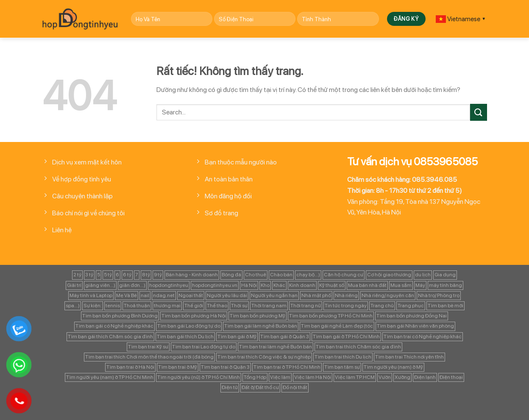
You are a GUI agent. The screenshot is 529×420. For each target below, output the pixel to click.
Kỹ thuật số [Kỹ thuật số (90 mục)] (332, 285)
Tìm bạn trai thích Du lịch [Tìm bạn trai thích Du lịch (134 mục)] (343, 357)
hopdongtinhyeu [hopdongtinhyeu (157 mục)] (169, 285)
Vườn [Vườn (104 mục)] (385, 377)
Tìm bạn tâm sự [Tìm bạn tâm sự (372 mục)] (342, 367)
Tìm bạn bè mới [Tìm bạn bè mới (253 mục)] (445, 306)
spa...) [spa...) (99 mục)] (73, 306)
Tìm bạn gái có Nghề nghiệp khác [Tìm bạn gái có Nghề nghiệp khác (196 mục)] (114, 326)
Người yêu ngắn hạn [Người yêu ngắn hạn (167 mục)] (274, 295)
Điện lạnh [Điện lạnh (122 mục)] (425, 377)
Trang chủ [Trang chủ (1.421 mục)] (382, 306)
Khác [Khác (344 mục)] (279, 285)
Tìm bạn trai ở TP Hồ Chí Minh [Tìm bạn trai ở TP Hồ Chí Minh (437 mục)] (287, 367)
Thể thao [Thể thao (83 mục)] (217, 306)
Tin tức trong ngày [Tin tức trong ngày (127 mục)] (346, 306)
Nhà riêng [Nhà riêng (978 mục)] (346, 295)
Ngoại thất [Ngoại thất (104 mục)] (191, 295)
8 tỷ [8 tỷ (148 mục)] (146, 275)
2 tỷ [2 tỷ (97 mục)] (77, 275)
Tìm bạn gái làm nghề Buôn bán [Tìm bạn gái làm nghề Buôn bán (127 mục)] (261, 326)
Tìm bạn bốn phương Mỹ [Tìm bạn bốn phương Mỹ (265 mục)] (258, 316)
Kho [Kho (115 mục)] (265, 285)
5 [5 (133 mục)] (99, 275)
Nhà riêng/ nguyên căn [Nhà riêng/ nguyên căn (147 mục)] (388, 295)
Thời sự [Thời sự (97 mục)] (239, 306)
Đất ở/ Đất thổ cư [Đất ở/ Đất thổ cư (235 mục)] (260, 387)
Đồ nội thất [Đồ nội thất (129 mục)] (295, 387)
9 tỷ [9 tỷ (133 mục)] (158, 275)
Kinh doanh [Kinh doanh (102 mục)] (302, 285)
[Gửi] (479, 112)
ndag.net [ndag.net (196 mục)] (164, 295)
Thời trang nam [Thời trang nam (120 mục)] (269, 306)
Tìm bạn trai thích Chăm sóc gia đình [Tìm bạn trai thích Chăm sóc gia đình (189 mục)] (358, 347)
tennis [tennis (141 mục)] (113, 306)
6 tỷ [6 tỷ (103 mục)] (127, 275)
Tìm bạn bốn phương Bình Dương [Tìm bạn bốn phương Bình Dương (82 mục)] (120, 316)
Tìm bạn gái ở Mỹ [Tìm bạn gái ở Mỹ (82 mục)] (237, 337)
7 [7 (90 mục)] (137, 275)
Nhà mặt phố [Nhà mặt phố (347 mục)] (316, 295)
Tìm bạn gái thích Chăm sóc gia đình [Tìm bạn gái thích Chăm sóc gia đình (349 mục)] (110, 337)
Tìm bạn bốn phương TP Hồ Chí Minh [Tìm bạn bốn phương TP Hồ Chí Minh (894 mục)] (331, 316)
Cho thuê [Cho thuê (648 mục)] (256, 275)
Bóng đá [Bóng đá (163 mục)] (231, 275)
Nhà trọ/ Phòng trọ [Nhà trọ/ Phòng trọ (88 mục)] (439, 295)
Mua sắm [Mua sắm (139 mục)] (401, 285)
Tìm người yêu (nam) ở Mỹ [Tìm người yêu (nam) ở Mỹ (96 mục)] (393, 367)
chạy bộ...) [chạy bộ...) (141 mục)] (308, 275)
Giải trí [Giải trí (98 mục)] (74, 285)
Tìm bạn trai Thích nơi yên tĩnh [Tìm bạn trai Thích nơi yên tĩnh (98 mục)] (409, 357)
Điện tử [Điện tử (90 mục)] (230, 387)
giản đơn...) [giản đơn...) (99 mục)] (132, 285)
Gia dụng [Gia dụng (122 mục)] (445, 275)
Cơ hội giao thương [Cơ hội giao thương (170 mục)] (389, 275)
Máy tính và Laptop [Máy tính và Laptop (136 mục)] (91, 295)
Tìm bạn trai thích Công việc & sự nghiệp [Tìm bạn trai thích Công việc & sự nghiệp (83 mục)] (264, 357)
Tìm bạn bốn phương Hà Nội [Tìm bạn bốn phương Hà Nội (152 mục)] (194, 316)
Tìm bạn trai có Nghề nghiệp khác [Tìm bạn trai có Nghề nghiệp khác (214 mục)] (423, 337)
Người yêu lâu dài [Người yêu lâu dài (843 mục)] (227, 295)
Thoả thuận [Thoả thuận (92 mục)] (137, 306)
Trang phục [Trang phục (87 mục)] (411, 306)
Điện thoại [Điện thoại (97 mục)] (451, 377)
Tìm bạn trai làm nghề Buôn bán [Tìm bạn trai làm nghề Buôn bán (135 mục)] (276, 347)
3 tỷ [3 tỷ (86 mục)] (89, 275)
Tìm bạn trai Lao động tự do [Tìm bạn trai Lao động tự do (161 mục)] (204, 347)
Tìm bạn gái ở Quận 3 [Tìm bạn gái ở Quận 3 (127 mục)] (285, 337)
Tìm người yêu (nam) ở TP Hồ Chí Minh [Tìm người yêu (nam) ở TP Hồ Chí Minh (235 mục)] (110, 377)
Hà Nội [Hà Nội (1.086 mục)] (249, 285)
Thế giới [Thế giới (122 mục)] (194, 306)
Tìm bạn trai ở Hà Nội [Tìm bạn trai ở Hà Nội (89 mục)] (130, 367)
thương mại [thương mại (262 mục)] (167, 306)
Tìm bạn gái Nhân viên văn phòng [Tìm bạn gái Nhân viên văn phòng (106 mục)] (415, 326)
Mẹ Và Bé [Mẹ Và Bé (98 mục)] (127, 295)
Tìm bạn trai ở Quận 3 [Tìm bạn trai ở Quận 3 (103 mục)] (225, 367)
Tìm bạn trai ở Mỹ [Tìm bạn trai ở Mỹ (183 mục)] (178, 367)
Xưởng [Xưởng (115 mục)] (402, 377)
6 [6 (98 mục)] (117, 275)
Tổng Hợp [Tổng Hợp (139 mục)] (255, 377)
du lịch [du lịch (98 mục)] (423, 275)
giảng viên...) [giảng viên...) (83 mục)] (100, 285)
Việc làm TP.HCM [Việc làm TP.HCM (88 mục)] (355, 377)
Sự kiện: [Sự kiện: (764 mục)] (93, 306)
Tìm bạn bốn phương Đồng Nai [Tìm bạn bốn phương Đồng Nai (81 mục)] (412, 316)
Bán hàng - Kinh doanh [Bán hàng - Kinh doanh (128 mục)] (192, 275)
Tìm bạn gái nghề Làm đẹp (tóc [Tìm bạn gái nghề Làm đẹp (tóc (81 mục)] (337, 326)
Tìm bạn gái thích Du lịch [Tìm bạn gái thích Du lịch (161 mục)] (185, 337)
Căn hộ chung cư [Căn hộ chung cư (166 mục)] (344, 275)
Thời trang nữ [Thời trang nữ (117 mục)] (306, 306)
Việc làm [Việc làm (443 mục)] (280, 377)
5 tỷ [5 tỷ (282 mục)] (108, 275)
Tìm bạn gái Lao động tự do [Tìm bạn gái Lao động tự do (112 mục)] (189, 326)
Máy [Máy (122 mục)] (420, 285)
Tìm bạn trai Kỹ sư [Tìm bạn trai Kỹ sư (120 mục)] (148, 347)
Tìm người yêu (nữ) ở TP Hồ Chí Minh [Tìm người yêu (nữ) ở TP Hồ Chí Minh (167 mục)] (199, 377)
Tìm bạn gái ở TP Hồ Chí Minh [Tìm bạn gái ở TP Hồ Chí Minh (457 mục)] (346, 337)
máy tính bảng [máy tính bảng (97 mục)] (445, 285)
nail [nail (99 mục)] (145, 295)
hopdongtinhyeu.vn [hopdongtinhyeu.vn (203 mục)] (215, 285)
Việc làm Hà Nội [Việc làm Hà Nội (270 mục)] (313, 377)
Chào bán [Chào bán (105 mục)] (281, 275)
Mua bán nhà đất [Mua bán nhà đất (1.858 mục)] (367, 285)
